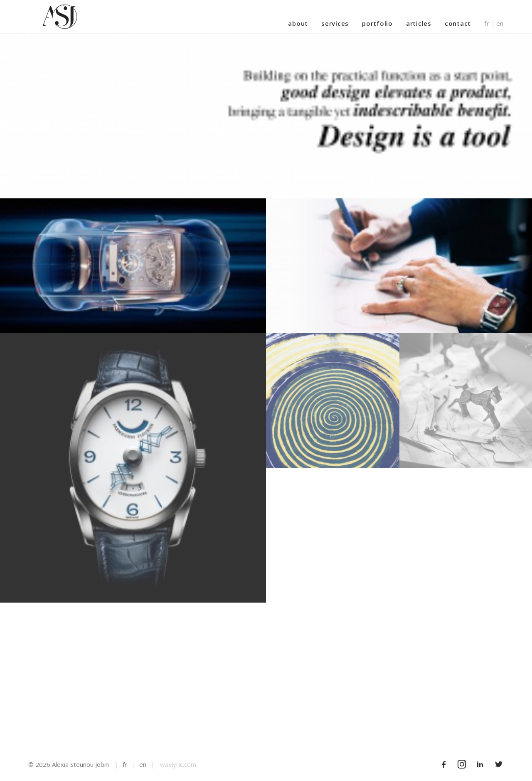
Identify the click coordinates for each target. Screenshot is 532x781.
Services (335, 23)
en (500, 23)
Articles (419, 23)
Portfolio (377, 23)
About (298, 23)
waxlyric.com (178, 764)
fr (487, 23)
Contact (458, 23)
